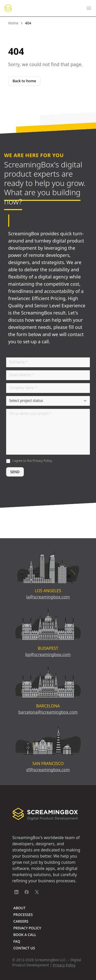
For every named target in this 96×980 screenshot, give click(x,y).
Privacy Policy (42, 461)
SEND (15, 472)
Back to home (24, 81)
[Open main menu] (89, 8)
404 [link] (28, 23)
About (19, 908)
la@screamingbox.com (48, 597)
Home (13, 23)
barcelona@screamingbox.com (48, 712)
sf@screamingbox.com (48, 770)
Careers (21, 921)
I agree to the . (33, 461)
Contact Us (24, 948)
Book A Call (25, 935)
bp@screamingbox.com (48, 654)
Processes (23, 915)
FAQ (17, 941)
